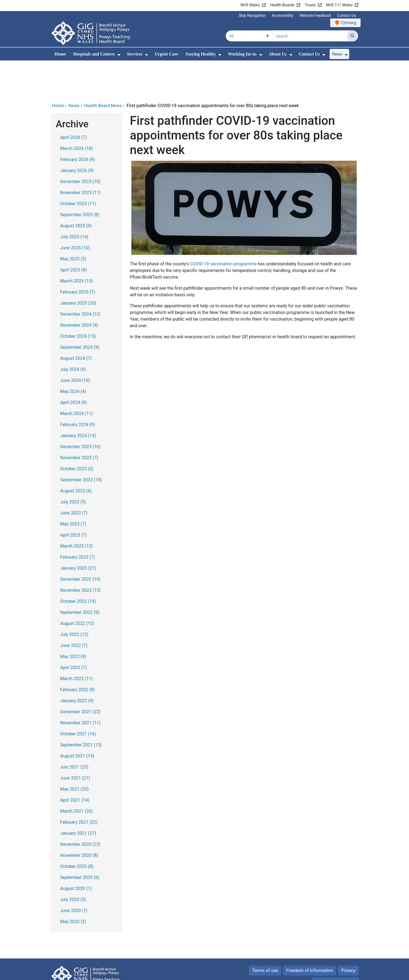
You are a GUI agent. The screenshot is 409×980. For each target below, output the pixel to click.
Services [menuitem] (135, 54)
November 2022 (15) (80, 553)
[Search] (352, 36)
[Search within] (249, 36)
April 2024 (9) (74, 365)
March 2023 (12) (77, 509)
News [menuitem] (337, 54)
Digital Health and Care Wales (323, 973)
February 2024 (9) (78, 387)
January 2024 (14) (78, 398)
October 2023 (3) (77, 431)
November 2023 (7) (79, 420)
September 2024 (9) (80, 310)
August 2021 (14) (77, 718)
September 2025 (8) (80, 177)
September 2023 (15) (81, 442)
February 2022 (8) (78, 652)
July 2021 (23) (74, 729)
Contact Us (347, 15)
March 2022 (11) (77, 641)
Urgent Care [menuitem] (166, 54)
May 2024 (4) (73, 354)
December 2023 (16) (80, 409)
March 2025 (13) (77, 243)
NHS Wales (250, 5)
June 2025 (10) (75, 210)
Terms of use (265, 933)
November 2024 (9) (79, 288)
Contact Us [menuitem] (309, 54)
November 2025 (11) (80, 155)
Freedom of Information (310, 933)
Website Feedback (315, 15)
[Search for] (310, 36)
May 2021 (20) (75, 751)
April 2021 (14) (75, 763)
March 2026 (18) (77, 111)
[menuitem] (119, 55)
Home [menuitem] (60, 54)
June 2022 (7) (74, 608)
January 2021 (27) (78, 796)
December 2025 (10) (80, 144)
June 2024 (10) (75, 343)
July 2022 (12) (74, 597)
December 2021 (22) (80, 674)
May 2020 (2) (73, 884)
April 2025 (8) (74, 232)
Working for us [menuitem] (242, 54)
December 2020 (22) (80, 807)
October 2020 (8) (77, 829)
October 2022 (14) (78, 564)
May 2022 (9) (73, 619)
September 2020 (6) (80, 840)
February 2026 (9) (78, 122)
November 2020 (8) (79, 818)
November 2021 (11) (80, 685)
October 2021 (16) (78, 696)
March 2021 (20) (77, 774)
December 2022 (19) (80, 542)
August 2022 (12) (77, 586)
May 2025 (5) (73, 221)
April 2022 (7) (74, 630)
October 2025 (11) (78, 166)
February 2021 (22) (79, 785)
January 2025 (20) (78, 266)
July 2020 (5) (73, 862)
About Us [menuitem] (278, 54)
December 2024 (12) (80, 277)
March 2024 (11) (77, 376)
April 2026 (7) (74, 100)
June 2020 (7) (74, 873)
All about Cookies (332, 945)
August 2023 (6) (76, 453)
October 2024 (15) (78, 299)
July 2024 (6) (73, 332)
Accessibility (283, 15)
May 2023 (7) (73, 486)
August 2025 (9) (76, 188)
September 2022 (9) (80, 575)
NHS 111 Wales (339, 5)
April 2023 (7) (74, 497)
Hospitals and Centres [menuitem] (94, 54)
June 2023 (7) (74, 475)
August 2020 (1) (76, 851)
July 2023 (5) (73, 464)
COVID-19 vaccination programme (223, 226)
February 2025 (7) (78, 254)
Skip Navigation (252, 15)
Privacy (348, 933)
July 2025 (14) (74, 199)
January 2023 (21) (78, 531)
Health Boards (282, 5)
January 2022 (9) (77, 663)
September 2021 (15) (81, 707)
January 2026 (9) (77, 133)
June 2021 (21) (75, 740)
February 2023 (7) (78, 520)
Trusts (310, 5)
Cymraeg (348, 23)
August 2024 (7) (76, 321)
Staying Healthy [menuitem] (201, 54)
